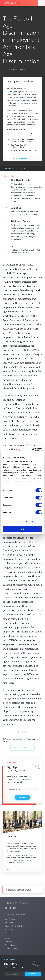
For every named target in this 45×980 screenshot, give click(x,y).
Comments (9, 168)
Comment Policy (11, 948)
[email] (22, 789)
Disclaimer (9, 942)
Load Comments (22, 748)
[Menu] (41, 3)
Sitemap (8, 933)
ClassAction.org (13, 91)
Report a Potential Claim (14, 926)
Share (25, 168)
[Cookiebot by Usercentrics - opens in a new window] (32, 449)
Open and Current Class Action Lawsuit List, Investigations (22, 140)
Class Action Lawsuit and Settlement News (20, 146)
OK (22, 529)
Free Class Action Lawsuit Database (24, 150)
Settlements (10, 922)
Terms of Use (10, 938)
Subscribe (23, 797)
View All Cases (10, 919)
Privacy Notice (10, 945)
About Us (8, 929)
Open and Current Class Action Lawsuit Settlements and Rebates (23, 135)
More (9, 869)
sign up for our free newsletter (26, 100)
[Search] (22, 890)
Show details (32, 522)
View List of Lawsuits (17, 158)
